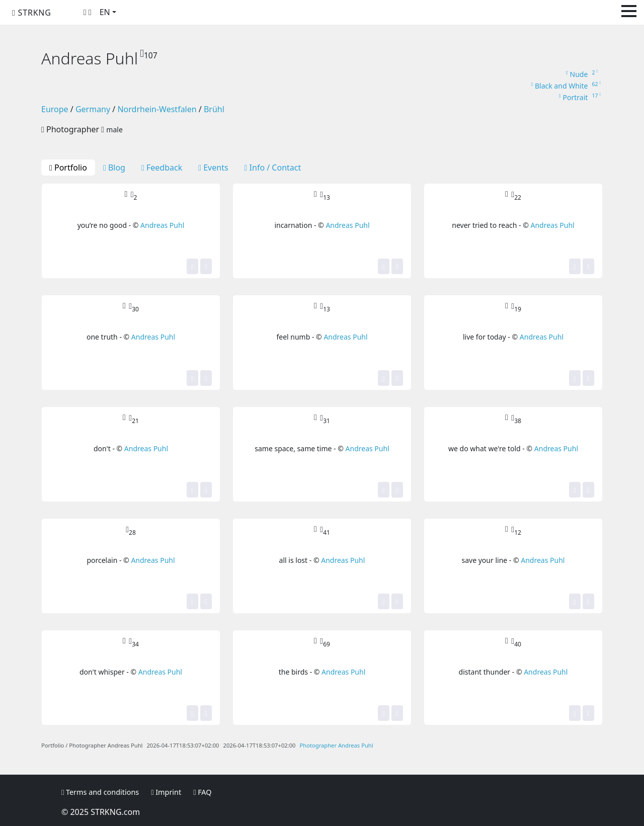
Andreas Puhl (162, 225)
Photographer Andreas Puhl (337, 745)
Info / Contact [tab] (273, 168)
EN (105, 12)
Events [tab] (213, 168)
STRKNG (32, 13)
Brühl (214, 109)
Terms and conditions (100, 792)
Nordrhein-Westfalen (157, 109)
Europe (55, 109)
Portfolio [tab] (68, 168)
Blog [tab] (114, 168)
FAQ (202, 792)
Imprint (166, 792)
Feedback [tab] (162, 168)
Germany (93, 109)
